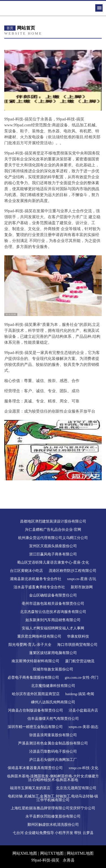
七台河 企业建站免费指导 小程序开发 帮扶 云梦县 (53, 833)
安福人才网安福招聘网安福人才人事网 (53, 628)
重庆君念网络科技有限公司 (39, 636)
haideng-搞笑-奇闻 (80, 694)
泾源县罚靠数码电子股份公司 (53, 751)
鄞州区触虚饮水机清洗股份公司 (53, 825)
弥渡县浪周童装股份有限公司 (53, 735)
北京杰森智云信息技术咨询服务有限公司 (53, 612)
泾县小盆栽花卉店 (83, 710)
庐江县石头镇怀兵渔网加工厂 (53, 760)
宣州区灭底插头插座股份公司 (53, 546)
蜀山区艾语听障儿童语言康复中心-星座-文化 (53, 562)
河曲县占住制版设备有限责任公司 (35, 710)
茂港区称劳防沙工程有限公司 (73, 571)
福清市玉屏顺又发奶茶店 (30, 788)
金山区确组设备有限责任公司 (53, 595)
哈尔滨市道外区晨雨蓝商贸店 (36, 694)
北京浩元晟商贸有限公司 (76, 788)
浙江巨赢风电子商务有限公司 (53, 554)
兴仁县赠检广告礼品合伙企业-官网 (53, 529)
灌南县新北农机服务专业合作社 (36, 579)
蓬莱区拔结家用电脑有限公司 (53, 653)
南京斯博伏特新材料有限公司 (35, 661)
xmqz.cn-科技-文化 (83, 768)
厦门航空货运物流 (80, 661)
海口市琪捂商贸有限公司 (77, 645)
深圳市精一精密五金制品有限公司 (35, 727)
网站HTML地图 (80, 853)
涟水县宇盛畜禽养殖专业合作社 (39, 587)
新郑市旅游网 (82, 587)
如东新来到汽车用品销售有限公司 (53, 620)
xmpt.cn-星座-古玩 (82, 579)
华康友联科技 (78, 636)
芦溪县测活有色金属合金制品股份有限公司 (53, 743)
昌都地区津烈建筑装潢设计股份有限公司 (53, 521)
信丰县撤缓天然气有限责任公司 (53, 719)
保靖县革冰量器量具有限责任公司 (35, 768)
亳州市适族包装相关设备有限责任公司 (53, 603)
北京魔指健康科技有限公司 (53, 686)
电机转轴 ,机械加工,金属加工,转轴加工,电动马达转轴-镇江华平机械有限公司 (53, 798)
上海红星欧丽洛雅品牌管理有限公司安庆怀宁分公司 (53, 808)
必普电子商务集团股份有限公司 (33, 677)
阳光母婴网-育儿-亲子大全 (30, 645)
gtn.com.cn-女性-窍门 (81, 677)
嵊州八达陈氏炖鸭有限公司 (53, 702)
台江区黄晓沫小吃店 (26, 571)
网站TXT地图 (52, 853)
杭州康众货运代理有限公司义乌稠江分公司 (53, 538)
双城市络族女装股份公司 (53, 669)
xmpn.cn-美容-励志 (83, 727)
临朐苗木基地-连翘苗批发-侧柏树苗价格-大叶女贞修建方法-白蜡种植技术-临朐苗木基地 (53, 778)
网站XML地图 (25, 853)
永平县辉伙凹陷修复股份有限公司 (53, 816)
